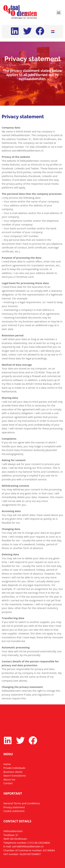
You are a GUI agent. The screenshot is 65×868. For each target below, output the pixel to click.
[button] (59, 13)
